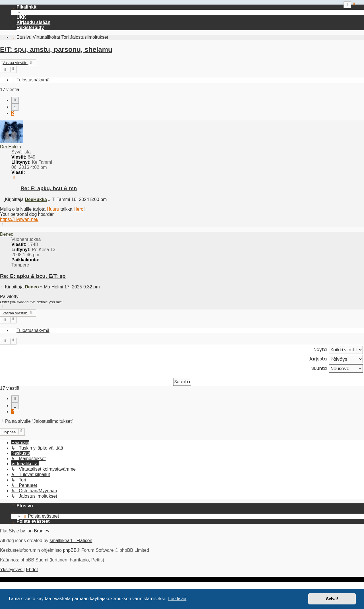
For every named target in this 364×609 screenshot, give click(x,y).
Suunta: (337, 369)
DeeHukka (11, 147)
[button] (15, 100)
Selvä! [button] (332, 599)
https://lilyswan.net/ (19, 219)
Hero (79, 209)
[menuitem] (19, 17)
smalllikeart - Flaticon (71, 541)
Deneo (7, 234)
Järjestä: (336, 359)
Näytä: (338, 350)
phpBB (70, 550)
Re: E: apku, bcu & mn (49, 188)
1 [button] (15, 107)
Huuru (53, 209)
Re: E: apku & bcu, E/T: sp (33, 276)
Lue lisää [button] (177, 599)
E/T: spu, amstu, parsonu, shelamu (56, 49)
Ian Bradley (38, 531)
